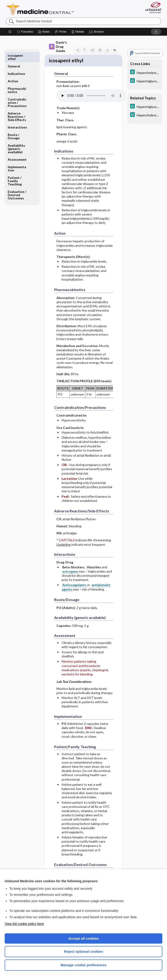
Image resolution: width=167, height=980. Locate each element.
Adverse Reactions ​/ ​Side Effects (17, 106)
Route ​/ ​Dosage (14, 126)
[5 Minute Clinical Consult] (145, 72)
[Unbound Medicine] (152, 7)
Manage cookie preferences (84, 965)
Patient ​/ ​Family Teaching (15, 170)
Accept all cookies (84, 938)
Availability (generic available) (16, 138)
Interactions (17, 116)
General (14, 55)
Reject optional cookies (83, 951)
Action (13, 70)
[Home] (10, 32)
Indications (16, 63)
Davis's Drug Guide (58, 47)
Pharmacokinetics (17, 79)
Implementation (17, 158)
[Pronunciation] (91, 97)
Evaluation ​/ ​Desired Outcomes (17, 184)
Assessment (17, 149)
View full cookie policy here (24, 924)
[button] (97, 32)
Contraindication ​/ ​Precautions (17, 92)
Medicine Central (43, 10)
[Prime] (61, 32)
